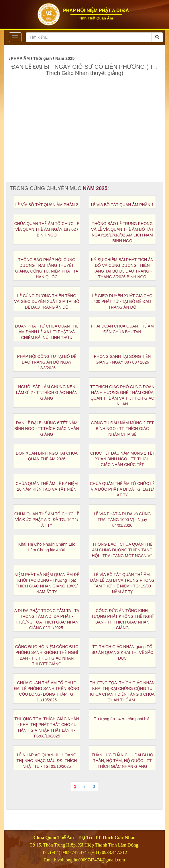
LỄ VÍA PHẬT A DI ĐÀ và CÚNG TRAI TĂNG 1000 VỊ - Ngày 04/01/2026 (122, 520)
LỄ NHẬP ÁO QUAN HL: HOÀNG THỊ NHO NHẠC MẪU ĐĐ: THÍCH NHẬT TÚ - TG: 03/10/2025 (47, 761)
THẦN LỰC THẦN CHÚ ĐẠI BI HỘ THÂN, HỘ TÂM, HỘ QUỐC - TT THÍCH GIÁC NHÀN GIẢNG (122, 761)
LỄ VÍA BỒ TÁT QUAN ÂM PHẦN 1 (122, 205)
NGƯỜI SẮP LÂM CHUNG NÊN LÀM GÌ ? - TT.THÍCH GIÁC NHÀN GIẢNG (47, 392)
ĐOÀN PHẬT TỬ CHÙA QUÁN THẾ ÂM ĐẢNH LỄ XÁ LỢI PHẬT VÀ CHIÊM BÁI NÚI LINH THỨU (47, 332)
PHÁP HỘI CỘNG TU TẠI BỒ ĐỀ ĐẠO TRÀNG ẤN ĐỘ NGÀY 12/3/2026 (47, 362)
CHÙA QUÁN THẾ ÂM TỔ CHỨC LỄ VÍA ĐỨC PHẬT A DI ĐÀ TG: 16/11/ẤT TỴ (122, 489)
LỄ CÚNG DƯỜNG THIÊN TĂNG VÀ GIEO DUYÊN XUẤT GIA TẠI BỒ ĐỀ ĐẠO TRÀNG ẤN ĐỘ (47, 301)
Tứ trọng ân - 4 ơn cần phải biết (122, 719)
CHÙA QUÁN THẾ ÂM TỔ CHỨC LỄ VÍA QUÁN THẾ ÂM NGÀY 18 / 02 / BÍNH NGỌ (47, 229)
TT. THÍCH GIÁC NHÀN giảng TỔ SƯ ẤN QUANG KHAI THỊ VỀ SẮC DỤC (122, 652)
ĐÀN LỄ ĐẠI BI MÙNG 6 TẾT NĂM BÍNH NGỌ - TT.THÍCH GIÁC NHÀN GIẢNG (47, 429)
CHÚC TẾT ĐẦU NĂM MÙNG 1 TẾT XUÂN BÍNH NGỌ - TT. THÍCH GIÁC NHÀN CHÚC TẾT (122, 459)
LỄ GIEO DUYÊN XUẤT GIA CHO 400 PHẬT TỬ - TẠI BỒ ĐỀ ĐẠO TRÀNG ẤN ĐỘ (122, 301)
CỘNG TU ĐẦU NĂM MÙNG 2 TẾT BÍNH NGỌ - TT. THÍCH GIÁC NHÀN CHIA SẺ (122, 429)
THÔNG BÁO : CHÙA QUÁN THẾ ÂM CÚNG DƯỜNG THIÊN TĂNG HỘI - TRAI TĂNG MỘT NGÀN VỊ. (122, 550)
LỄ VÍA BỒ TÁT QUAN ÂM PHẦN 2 (47, 205)
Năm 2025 (65, 58)
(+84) (96, 852)
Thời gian (43, 58)
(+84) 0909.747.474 (68, 852)
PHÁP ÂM (20, 58)
